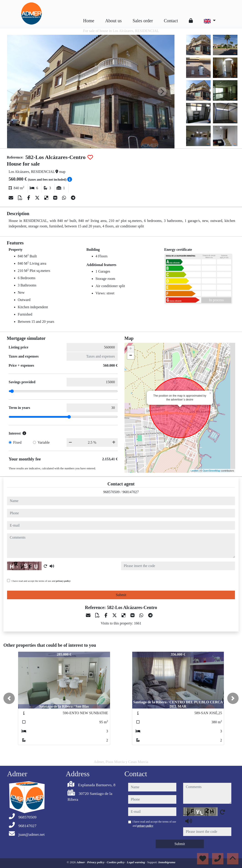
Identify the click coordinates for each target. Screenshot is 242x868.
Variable (44, 442)
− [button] (131, 356)
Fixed (17, 442)
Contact (171, 21)
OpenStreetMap (212, 471)
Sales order (143, 21)
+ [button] (131, 349)
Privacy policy (96, 862)
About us (114, 21)
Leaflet (194, 471)
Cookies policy (116, 862)
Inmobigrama (167, 862)
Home (89, 21)
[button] (9, 698)
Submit (121, 595)
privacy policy (63, 581)
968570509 (111, 492)
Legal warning (136, 862)
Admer (81, 862)
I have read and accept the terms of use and (41, 581)
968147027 (131, 492)
